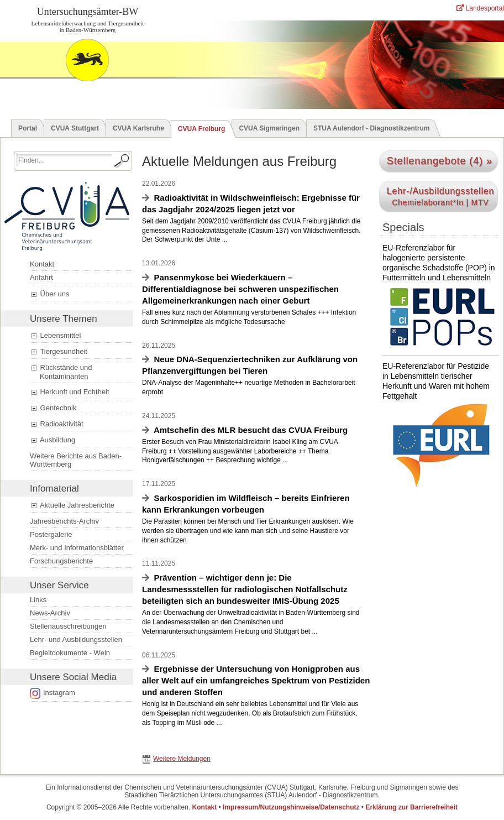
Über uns (49, 294)
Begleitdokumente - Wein (70, 653)
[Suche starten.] (122, 161)
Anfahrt (41, 277)
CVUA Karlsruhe (138, 128)
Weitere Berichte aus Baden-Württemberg (76, 460)
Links (38, 600)
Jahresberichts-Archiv (64, 521)
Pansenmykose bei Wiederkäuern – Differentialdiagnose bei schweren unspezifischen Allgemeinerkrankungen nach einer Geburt (240, 289)
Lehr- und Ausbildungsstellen (76, 639)
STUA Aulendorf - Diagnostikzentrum (371, 128)
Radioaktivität (57, 424)
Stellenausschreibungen (68, 626)
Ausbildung (53, 440)
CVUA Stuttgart (75, 128)
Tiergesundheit (59, 352)
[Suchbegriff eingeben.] (64, 160)
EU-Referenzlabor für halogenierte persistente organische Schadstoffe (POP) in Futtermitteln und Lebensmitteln (439, 299)
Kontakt (42, 264)
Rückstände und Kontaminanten (61, 372)
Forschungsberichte (61, 561)
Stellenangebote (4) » (440, 161)
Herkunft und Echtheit (70, 392)
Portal (28, 128)
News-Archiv (50, 613)
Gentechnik (53, 408)
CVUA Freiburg (202, 129)
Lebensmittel (55, 336)
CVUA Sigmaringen (269, 128)
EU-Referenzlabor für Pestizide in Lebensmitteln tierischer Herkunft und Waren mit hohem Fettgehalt (439, 425)
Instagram (59, 693)
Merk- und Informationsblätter (77, 548)
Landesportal (480, 8)
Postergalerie (51, 534)
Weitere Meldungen (182, 759)
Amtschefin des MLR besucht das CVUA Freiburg (251, 430)
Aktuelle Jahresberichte (72, 505)
